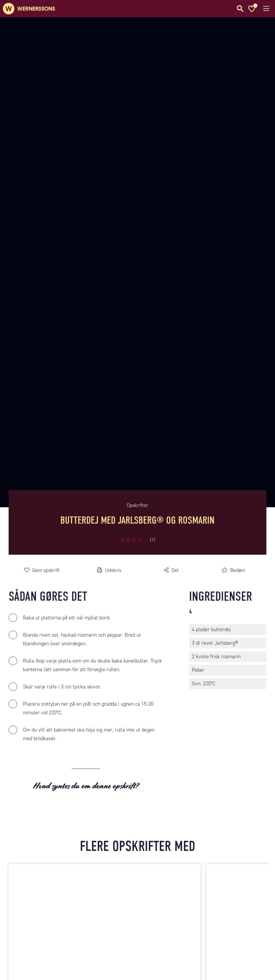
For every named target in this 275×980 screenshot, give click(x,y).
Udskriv (113, 570)
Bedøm (238, 570)
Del (175, 570)
